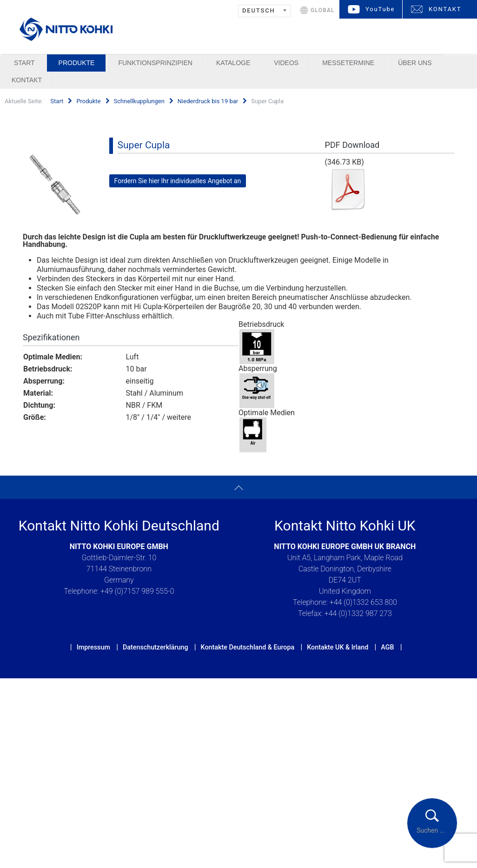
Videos (286, 63)
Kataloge (233, 63)
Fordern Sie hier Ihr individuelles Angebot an (178, 181)
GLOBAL (323, 10)
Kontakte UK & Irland (338, 647)
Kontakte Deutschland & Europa (248, 647)
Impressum (93, 647)
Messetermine (348, 63)
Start (24, 63)
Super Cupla (144, 145)
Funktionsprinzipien (155, 63)
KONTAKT (445, 9)
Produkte (77, 63)
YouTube (380, 9)
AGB (387, 647)
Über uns (415, 63)
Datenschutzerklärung (156, 647)
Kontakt (27, 80)
